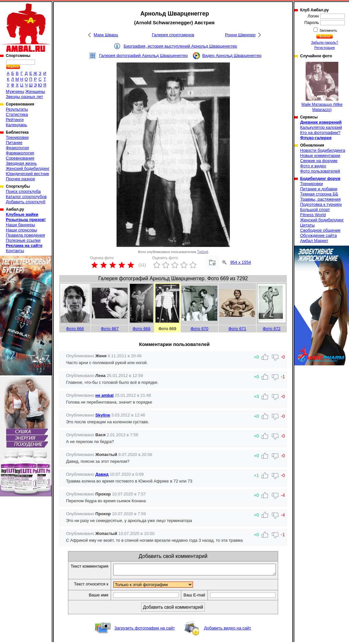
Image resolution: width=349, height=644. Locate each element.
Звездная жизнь (21, 163)
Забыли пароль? (325, 42)
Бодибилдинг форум (320, 179)
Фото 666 (75, 329)
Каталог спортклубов (26, 197)
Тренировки (17, 137)
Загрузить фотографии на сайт (145, 630)
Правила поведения (25, 235)
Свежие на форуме (319, 161)
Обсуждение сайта (318, 235)
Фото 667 (110, 329)
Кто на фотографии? (320, 133)
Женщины (35, 91)
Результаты (17, 109)
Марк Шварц (106, 35)
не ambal (105, 395)
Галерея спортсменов (173, 35)
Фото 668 (141, 329)
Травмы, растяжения (320, 199)
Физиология (17, 148)
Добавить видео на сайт (228, 630)
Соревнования (20, 158)
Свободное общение (320, 230)
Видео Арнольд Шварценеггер (232, 56)
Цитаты (307, 225)
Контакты (15, 251)
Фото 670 (199, 329)
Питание (14, 143)
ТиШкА (203, 252)
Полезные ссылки (23, 240)
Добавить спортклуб (26, 202)
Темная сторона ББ (319, 194)
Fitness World (313, 215)
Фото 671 (237, 329)
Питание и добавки (319, 189)
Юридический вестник (27, 174)
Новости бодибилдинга (323, 150)
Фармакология (20, 153)
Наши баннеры (20, 225)
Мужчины (15, 91)
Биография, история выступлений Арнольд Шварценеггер (180, 46)
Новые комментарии (320, 155)
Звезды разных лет (24, 97)
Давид (102, 474)
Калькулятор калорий (321, 127)
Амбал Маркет (314, 241)
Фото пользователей (320, 171)
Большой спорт (315, 210)
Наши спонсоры (21, 230)
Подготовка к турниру (321, 204)
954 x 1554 (241, 262)
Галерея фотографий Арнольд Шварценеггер (143, 56)
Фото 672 (271, 329)
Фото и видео (313, 166)
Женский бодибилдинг (28, 168)
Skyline (103, 415)
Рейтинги (15, 120)
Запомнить (328, 30)
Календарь (17, 125)
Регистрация (325, 48)
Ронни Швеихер (240, 35)
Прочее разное (20, 179)
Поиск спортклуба (23, 191)
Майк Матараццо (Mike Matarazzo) (322, 87)
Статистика (17, 114)
